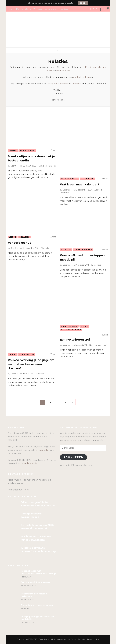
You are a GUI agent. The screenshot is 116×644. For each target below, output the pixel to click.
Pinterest (77, 84)
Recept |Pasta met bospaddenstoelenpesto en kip (38, 572)
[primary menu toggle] (58, 51)
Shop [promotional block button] (83, 3)
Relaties (24, 237)
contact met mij (81, 77)
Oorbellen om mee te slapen (37, 605)
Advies (13, 150)
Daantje (14, 166)
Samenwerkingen (71, 330)
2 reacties (96, 265)
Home (11, 9)
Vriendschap (27, 150)
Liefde (13, 237)
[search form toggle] (104, 9)
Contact (64, 9)
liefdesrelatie (63, 71)
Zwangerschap (83, 250)
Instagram (52, 84)
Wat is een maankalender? (80, 184)
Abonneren (73, 457)
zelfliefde (88, 67)
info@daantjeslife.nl (19, 490)
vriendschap (100, 67)
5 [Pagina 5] (66, 401)
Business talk (69, 326)
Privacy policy (93, 639)
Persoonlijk (27, 354)
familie (49, 71)
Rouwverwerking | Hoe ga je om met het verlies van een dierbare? (31, 364)
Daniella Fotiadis (23, 9)
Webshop (38, 9)
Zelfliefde (87, 179)
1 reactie (46, 248)
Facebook (64, 84)
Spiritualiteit (69, 179)
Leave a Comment (47, 166)
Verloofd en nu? (20, 243)
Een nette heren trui (75, 340)
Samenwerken (51, 9)
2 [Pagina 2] (52, 401)
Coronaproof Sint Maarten (35, 582)
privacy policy (43, 450)
